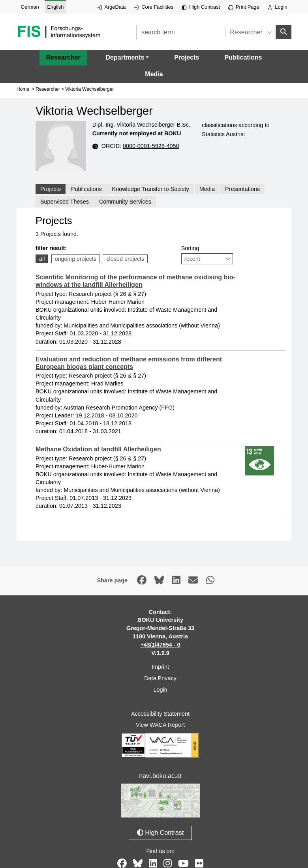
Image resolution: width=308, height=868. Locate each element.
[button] (128, 58)
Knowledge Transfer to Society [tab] (151, 189)
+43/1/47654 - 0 (160, 645)
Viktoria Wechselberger (89, 89)
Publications (243, 57)
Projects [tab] (51, 189)
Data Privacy (160, 678)
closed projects (125, 259)
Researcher (63, 57)
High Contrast (201, 7)
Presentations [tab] (242, 189)
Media (154, 74)
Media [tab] (207, 189)
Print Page (244, 7)
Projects (187, 57)
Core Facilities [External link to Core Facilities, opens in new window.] (154, 7)
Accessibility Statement (160, 714)
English (55, 7)
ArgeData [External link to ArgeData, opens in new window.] (111, 7)
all (42, 259)
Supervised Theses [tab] (65, 201)
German (30, 7)
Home (23, 89)
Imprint (160, 667)
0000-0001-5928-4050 (151, 146)
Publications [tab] (86, 189)
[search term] (181, 33)
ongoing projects (76, 259)
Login (277, 7)
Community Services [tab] (125, 201)
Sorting (207, 255)
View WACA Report (160, 725)
